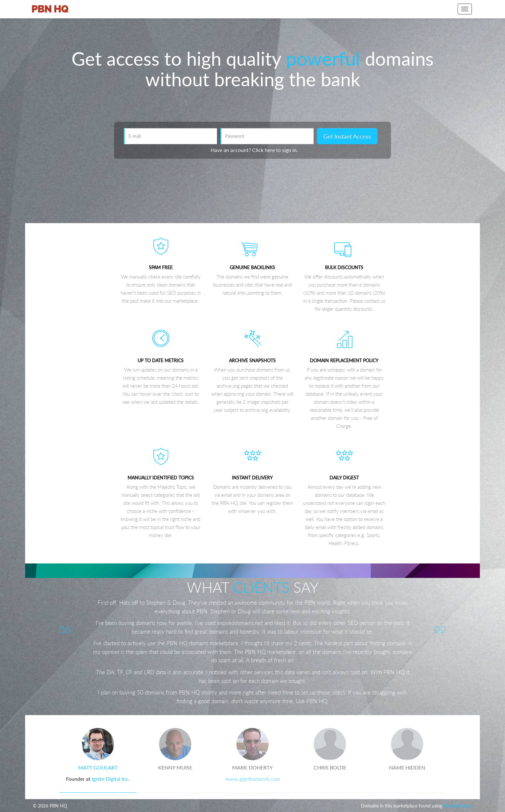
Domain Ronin (458, 806)
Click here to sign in (274, 150)
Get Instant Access (347, 136)
